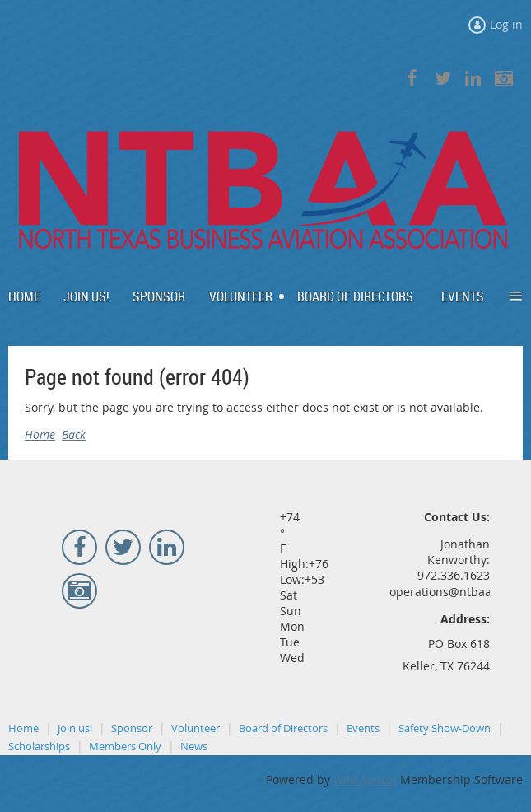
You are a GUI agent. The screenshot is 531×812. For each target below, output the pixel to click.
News (194, 746)
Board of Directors (283, 728)
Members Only (125, 746)
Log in (506, 24)
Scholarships (39, 746)
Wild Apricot (365, 779)
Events (363, 728)
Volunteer (196, 728)
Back (74, 434)
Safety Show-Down (445, 728)
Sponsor (132, 728)
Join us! (75, 728)
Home (40, 434)
